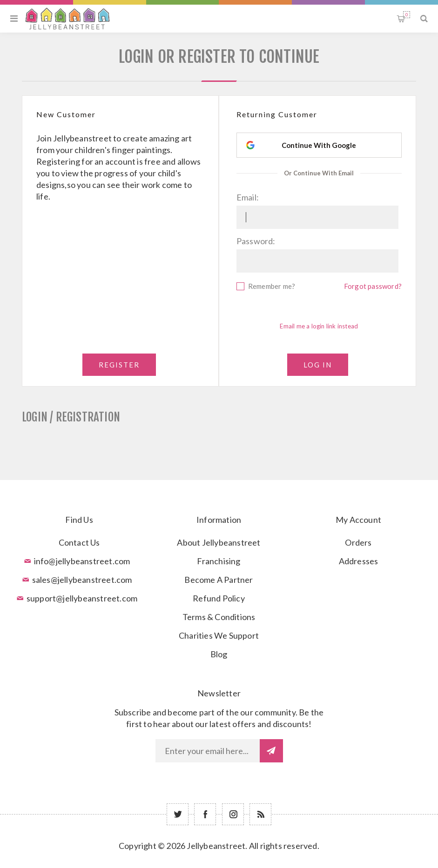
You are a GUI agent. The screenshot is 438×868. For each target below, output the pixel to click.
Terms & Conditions (219, 617)
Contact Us (79, 542)
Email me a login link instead (319, 326)
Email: (248, 197)
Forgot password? (373, 286)
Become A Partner (219, 580)
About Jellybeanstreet (219, 542)
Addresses (359, 561)
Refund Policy (219, 598)
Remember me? (272, 286)
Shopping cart (407, 15)
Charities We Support (219, 635)
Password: (256, 241)
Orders (358, 542)
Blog (219, 654)
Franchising (219, 561)
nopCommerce (242, 860)
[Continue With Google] (319, 145)
